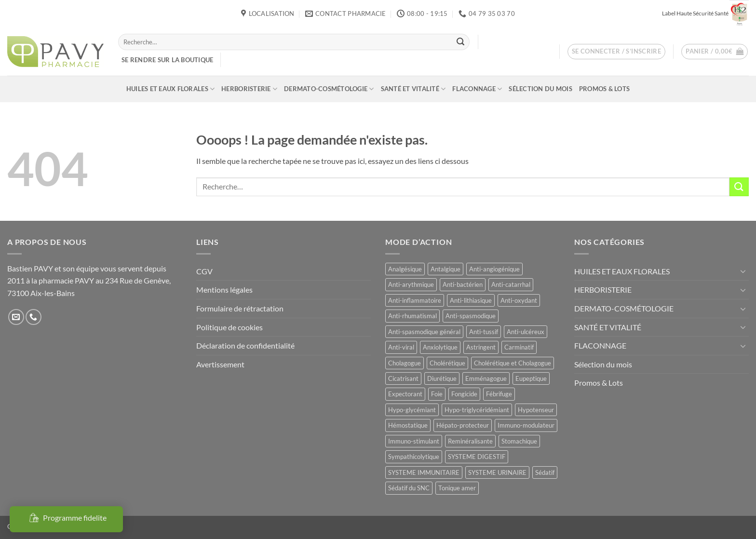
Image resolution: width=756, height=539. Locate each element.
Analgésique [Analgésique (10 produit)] (405, 269)
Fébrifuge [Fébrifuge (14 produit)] (499, 394)
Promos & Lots (604, 89)
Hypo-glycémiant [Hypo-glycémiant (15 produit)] (412, 410)
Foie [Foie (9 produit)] (437, 394)
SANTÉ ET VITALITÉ (413, 89)
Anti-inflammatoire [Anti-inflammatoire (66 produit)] (415, 300)
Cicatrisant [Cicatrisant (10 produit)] (403, 378)
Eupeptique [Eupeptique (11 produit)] (531, 378)
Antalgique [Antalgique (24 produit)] (445, 269)
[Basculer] (743, 271)
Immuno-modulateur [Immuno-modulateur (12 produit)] (526, 425)
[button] (617, 52)
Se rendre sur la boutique (167, 60)
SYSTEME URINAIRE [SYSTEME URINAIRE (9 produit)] (497, 472)
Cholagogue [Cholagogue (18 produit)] (405, 363)
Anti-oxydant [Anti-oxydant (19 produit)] (519, 300)
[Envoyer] (460, 42)
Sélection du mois (540, 89)
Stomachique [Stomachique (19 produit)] (519, 441)
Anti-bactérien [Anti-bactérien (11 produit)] (463, 284)
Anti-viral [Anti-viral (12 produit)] (401, 347)
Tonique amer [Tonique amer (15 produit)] (457, 488)
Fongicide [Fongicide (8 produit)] (464, 394)
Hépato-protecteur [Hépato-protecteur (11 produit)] (463, 425)
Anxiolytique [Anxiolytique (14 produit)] (440, 347)
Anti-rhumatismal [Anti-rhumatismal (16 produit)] (412, 316)
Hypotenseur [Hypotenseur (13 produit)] (536, 410)
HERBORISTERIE (249, 89)
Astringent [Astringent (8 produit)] (481, 347)
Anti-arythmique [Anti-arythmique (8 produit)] (411, 284)
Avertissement (220, 364)
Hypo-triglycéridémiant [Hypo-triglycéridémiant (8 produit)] (477, 410)
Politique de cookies (229, 327)
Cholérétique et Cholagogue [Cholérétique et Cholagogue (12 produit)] (513, 363)
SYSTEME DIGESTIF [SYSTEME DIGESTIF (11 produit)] (477, 457)
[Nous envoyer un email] (16, 317)
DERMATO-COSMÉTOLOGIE (329, 89)
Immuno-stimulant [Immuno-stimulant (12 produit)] (414, 441)
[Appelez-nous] (34, 317)
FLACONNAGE (477, 89)
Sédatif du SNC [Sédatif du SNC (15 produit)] (409, 488)
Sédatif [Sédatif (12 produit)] (545, 472)
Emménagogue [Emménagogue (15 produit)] (486, 378)
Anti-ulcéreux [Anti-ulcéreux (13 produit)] (526, 332)
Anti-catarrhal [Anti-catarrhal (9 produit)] (511, 284)
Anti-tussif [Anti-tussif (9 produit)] (484, 332)
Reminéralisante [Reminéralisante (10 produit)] (470, 441)
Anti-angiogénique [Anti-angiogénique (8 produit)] (494, 269)
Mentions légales (224, 290)
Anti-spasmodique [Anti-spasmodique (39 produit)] (471, 316)
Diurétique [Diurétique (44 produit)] (442, 378)
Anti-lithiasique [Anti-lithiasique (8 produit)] (471, 300)
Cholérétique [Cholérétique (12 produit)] (447, 363)
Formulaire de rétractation (240, 308)
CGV (204, 271)
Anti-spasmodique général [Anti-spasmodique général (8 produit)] (424, 332)
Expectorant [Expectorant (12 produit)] (405, 394)
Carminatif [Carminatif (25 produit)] (519, 347)
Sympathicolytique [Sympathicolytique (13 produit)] (414, 457)
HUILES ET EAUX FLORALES (170, 89)
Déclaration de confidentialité (245, 345)
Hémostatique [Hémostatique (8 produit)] (408, 425)
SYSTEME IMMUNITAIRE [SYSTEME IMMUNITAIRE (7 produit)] (424, 472)
